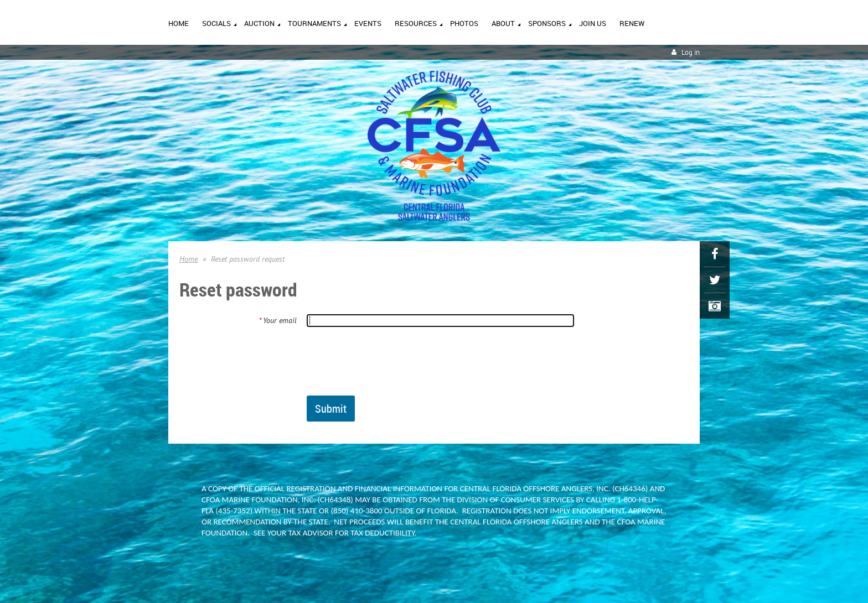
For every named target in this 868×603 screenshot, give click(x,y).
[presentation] (391, 361)
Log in (691, 52)
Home (188, 259)
